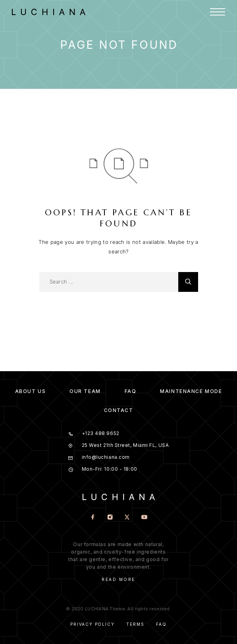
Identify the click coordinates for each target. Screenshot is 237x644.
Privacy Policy (92, 624)
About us (30, 391)
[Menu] (218, 12)
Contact (119, 410)
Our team (85, 391)
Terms (135, 624)
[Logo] (53, 12)
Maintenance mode (191, 391)
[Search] (188, 282)
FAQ (131, 391)
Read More (118, 579)
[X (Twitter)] (127, 518)
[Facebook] (93, 518)
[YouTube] (144, 518)
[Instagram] (110, 518)
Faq (161, 624)
